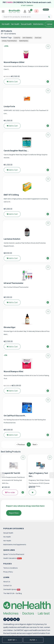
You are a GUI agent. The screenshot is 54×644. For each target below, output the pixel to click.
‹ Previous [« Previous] (21, 444)
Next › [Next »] (35, 444)
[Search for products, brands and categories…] (17, 17)
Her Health (15, 24)
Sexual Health (26, 24)
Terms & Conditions (10, 568)
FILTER (33, 640)
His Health (6, 24)
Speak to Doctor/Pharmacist (14, 554)
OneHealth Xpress (12, 589)
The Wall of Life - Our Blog (13, 593)
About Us (7, 582)
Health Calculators (13, 558)
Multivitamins (38, 24)
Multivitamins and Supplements (15, 545)
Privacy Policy (8, 572)
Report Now (14, 513)
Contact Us (7, 585)
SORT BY (12, 640)
